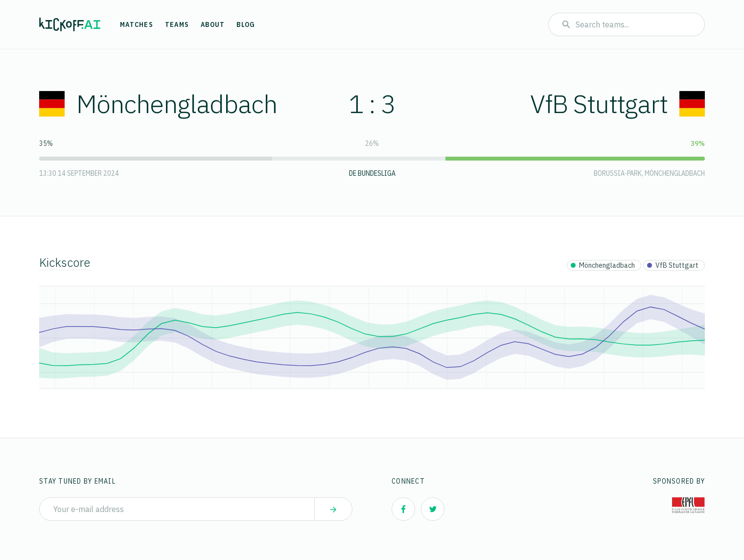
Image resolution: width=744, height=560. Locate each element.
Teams (177, 24)
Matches (137, 24)
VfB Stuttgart (617, 104)
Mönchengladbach (158, 104)
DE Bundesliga (372, 173)
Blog (246, 24)
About (213, 24)
